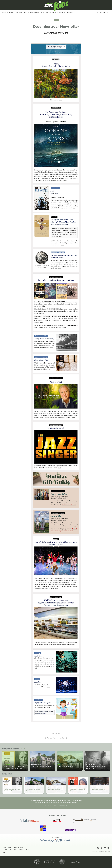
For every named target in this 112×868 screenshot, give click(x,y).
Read (11, 12)
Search (70, 12)
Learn (4, 12)
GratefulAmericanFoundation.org (58, 805)
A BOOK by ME (35, 12)
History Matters (21, 12)
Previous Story (50, 738)
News (43, 12)
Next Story (63, 738)
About (61, 12)
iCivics (48, 12)
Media (54, 12)
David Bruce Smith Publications (103, 852)
